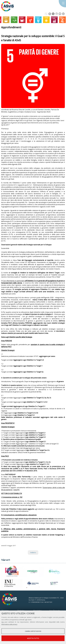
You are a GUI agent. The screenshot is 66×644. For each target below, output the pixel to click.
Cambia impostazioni (33, 631)
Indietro (33, 553)
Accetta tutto (33, 638)
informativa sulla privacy (9, 624)
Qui (3, 622)
